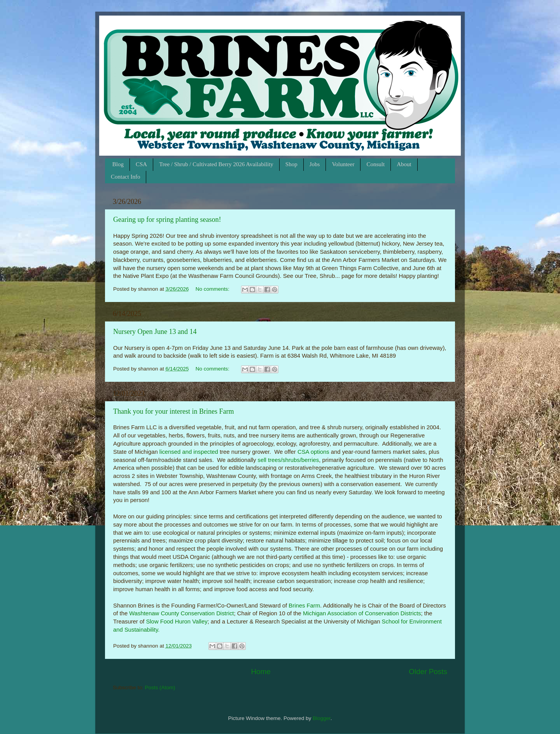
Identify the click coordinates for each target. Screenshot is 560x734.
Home (261, 672)
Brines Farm (304, 606)
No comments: (213, 289)
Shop (291, 164)
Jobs (315, 164)
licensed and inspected (189, 452)
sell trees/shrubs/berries (289, 460)
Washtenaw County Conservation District (181, 613)
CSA (141, 164)
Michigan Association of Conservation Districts (362, 613)
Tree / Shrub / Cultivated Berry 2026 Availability (216, 164)
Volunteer (343, 164)
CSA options (313, 452)
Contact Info (125, 177)
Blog (118, 164)
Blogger (322, 718)
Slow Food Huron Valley (177, 622)
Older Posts (428, 672)
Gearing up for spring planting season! (167, 219)
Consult (375, 164)
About (404, 164)
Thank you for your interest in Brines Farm (173, 411)
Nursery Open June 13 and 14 (155, 332)
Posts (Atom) (160, 687)
